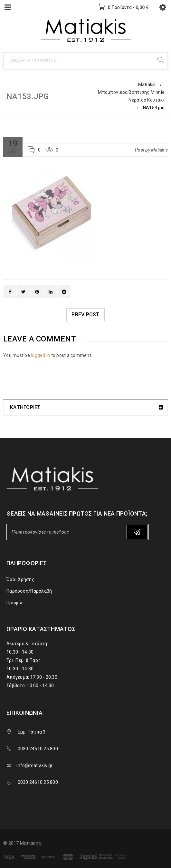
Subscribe (137, 532)
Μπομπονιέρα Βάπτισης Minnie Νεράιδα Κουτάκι (131, 96)
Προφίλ (15, 603)
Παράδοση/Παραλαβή (29, 591)
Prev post (85, 315)
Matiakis (147, 84)
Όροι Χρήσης (20, 579)
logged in (40, 355)
